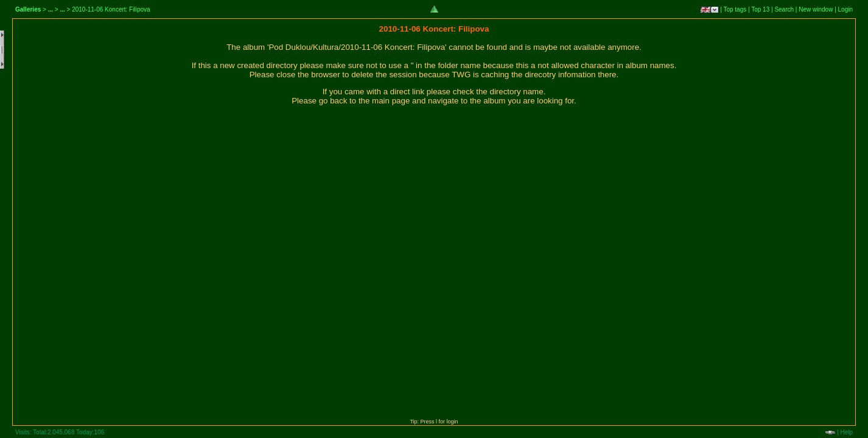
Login (845, 9)
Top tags (735, 9)
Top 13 (760, 9)
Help (846, 432)
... (51, 9)
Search (784, 9)
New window (816, 9)
